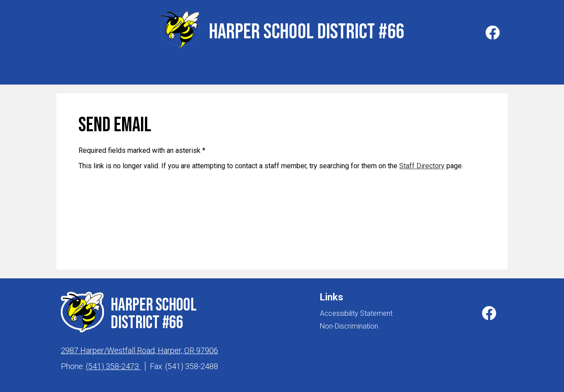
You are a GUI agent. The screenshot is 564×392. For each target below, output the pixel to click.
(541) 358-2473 (113, 364)
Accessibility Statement (356, 311)
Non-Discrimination (349, 324)
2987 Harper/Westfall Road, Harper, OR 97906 (139, 348)
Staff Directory (422, 164)
